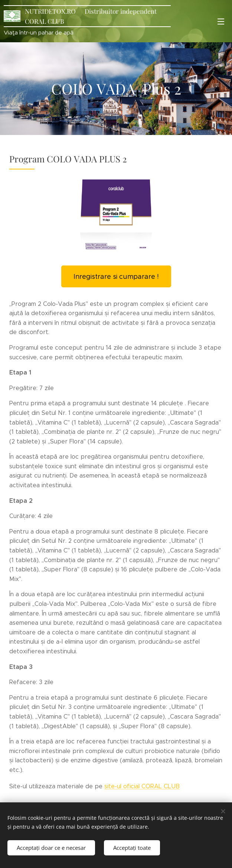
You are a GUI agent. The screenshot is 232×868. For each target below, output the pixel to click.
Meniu (221, 22)
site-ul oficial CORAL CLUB (142, 786)
